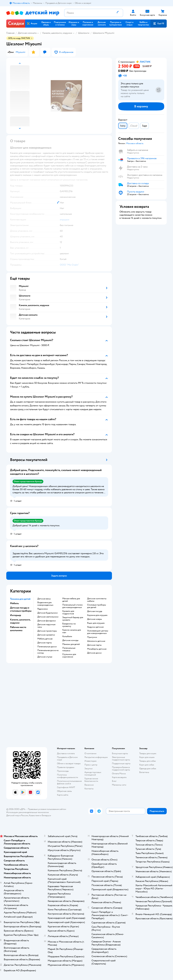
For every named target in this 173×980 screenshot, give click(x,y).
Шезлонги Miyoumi (104, 33)
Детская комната (27, 33)
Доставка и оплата (66, 753)
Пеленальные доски (47, 647)
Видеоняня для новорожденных (45, 604)
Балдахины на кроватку (69, 625)
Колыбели (67, 636)
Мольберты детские (97, 649)
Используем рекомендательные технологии (28, 812)
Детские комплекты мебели (97, 600)
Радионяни (43, 609)
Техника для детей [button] (20, 599)
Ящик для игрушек (96, 623)
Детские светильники (48, 617)
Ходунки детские (95, 627)
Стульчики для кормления (69, 656)
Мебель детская (45, 639)
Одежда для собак (148, 769)
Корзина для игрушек (97, 615)
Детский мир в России (17, 815)
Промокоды (63, 771)
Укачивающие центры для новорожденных (98, 632)
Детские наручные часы (46, 626)
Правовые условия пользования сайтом (47, 809)
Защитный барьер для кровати (73, 619)
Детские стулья (45, 657)
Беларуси (46, 815)
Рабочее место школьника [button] (18, 629)
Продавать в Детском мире (67, 758)
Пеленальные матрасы (69, 649)
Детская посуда (95, 611)
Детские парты (45, 643)
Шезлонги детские (96, 641)
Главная (10, 33)
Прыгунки (92, 637)
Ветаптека (144, 772)
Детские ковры (95, 619)
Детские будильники (47, 613)
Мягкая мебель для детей (71, 600)
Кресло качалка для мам (72, 631)
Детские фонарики (47, 621)
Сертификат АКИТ (66, 787)
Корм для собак (147, 765)
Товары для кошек (148, 753)
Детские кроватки (46, 635)
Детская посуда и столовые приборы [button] (21, 609)
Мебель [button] (14, 603)
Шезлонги (84, 33)
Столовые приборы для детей (97, 606)
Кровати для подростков (68, 612)
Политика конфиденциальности (68, 776)
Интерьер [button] (16, 615)
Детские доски (94, 653)
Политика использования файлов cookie (69, 782)
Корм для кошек (147, 757)
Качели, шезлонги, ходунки (57, 33)
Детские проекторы (47, 631)
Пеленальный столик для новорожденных (73, 606)
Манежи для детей (71, 644)
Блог (114, 781)
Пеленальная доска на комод (48, 652)
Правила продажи (66, 767)
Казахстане (34, 815)
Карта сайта (63, 795)
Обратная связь (64, 791)
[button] (159, 24)
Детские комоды (70, 640)
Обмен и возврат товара (69, 763)
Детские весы (44, 599)
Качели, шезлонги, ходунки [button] (20, 621)
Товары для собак (148, 761)
